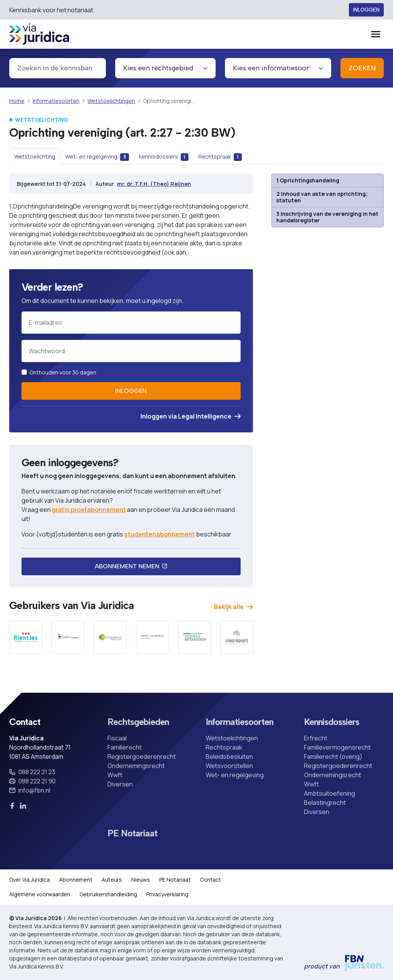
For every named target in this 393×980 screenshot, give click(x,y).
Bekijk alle (233, 607)
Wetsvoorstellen (229, 766)
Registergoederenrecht (142, 757)
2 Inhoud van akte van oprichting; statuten (322, 197)
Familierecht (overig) (333, 757)
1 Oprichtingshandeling (308, 180)
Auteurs (112, 880)
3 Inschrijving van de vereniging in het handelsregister (327, 217)
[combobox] (58, 68)
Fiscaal (117, 738)
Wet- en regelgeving (235, 775)
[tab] (35, 156)
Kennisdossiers (332, 722)
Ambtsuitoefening (329, 793)
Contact (211, 880)
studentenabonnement (160, 534)
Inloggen (366, 10)
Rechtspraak (224, 747)
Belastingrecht (325, 803)
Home (17, 101)
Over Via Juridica (30, 880)
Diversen (120, 784)
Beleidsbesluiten (229, 757)
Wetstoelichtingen (111, 101)
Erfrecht (316, 738)
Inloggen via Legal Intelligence (191, 416)
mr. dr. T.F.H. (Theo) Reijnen (154, 184)
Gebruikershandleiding (108, 894)
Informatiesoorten (56, 101)
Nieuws (141, 880)
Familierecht (125, 747)
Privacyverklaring (167, 894)
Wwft (115, 775)
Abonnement (76, 880)
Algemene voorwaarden (40, 894)
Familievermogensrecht (337, 747)
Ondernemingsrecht (136, 766)
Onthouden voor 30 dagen (63, 372)
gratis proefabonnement (89, 510)
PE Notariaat (132, 834)
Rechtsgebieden (138, 722)
